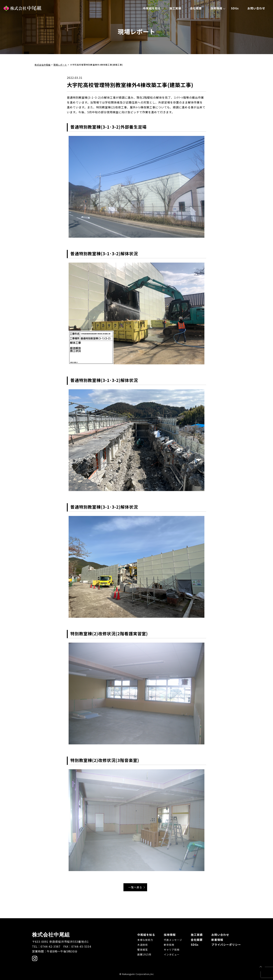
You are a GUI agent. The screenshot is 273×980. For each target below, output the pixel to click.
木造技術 (143, 945)
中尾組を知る (152, 8)
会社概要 (196, 8)
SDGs (235, 8)
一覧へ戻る (136, 887)
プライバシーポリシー (226, 944)
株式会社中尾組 (22, 8)
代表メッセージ (173, 940)
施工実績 (175, 8)
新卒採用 (169, 945)
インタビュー (172, 954)
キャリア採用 (172, 949)
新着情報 (217, 939)
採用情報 (216, 8)
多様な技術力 (145, 940)
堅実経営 (143, 949)
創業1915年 (144, 954)
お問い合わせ (256, 8)
